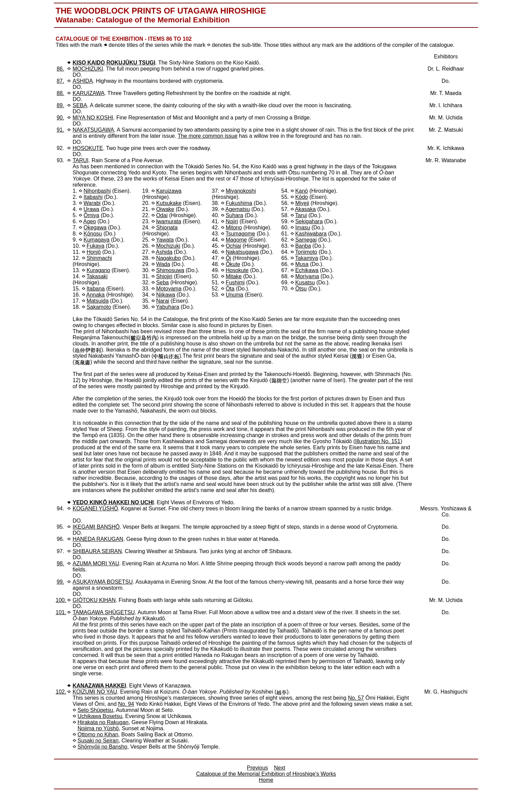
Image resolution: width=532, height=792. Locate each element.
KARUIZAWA (89, 93)
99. (60, 582)
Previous (258, 768)
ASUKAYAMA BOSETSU (103, 582)
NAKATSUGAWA (93, 130)
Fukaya (95, 246)
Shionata (167, 228)
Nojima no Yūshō (98, 728)
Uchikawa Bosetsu (100, 716)
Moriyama (307, 276)
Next (280, 768)
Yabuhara (168, 307)
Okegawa (95, 228)
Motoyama (169, 289)
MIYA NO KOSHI (93, 118)
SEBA (80, 105)
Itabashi (93, 197)
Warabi (92, 203)
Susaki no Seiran (98, 741)
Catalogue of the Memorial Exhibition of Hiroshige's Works (266, 774)
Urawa (91, 209)
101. (61, 612)
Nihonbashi (97, 191)
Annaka (95, 295)
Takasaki (97, 276)
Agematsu (237, 209)
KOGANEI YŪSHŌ (95, 508)
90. (60, 118)
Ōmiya (91, 215)
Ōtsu (301, 289)
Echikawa (307, 270)
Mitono (234, 228)
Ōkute (233, 264)
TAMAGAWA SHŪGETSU (104, 612)
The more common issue (208, 136)
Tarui (301, 215)
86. (60, 69)
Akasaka (305, 209)
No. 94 (126, 704)
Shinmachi (99, 258)
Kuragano (98, 270)
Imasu (303, 228)
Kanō (301, 191)
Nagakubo (168, 258)
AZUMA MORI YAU (96, 563)
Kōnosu (93, 234)
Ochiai (233, 246)
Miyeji (302, 203)
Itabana (96, 289)
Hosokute (237, 270)
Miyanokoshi (241, 191)
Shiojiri (164, 276)
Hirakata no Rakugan (103, 722)
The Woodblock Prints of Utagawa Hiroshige (161, 11)
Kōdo (301, 197)
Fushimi (235, 282)
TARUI (81, 160)
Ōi (228, 258)
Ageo (89, 221)
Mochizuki (168, 246)
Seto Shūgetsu (95, 710)
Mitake (234, 276)
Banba (303, 246)
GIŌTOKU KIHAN (94, 600)
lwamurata (169, 221)
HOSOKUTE (88, 148)
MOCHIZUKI (88, 69)
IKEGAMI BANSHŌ (96, 527)
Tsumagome (240, 234)
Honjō (94, 252)
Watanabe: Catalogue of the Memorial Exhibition (143, 20)
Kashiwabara (311, 234)
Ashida (164, 252)
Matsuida (98, 301)
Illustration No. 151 (378, 441)
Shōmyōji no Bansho (102, 747)
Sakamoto (99, 307)
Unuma (234, 295)
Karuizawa (169, 191)
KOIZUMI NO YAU (95, 692)
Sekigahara (309, 221)
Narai (163, 301)
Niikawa (166, 295)
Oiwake (165, 209)
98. (60, 563)
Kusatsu (305, 282)
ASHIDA (83, 81)
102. (61, 692)
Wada (163, 264)
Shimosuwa (170, 270)
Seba (162, 282)
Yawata (165, 240)
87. (60, 81)
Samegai (306, 240)
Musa (302, 264)
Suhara (234, 215)
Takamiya (307, 258)
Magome (236, 240)
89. (60, 105)
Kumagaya (97, 240)
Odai (162, 215)
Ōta (230, 289)
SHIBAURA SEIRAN (97, 551)
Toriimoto (306, 252)
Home (266, 780)
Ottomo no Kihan (98, 734)
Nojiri (232, 221)
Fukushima (239, 203)
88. (60, 93)
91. (60, 130)
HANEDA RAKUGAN (98, 539)
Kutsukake (169, 203)
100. (61, 600)
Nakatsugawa (242, 252)
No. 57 (356, 698)
